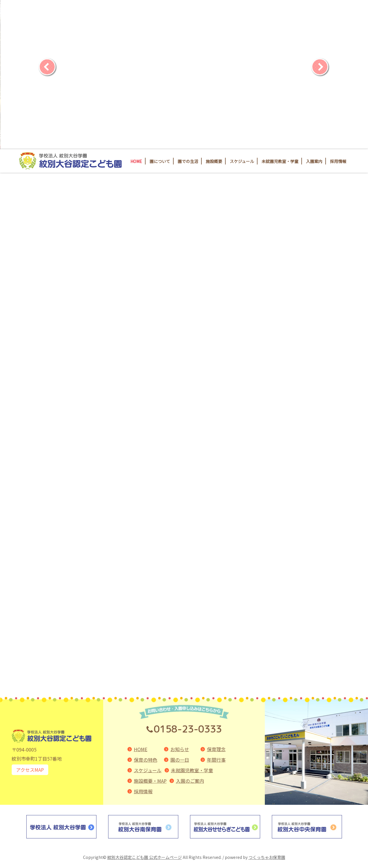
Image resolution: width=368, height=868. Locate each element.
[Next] (321, 67)
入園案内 (314, 161)
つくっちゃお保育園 (267, 857)
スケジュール (242, 161)
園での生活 (188, 161)
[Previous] (48, 67)
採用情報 (338, 161)
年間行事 (216, 760)
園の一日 (180, 760)
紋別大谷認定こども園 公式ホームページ (145, 857)
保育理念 (216, 749)
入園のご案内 (190, 781)
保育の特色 (146, 760)
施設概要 (214, 161)
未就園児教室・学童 (280, 161)
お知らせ (180, 749)
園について (160, 161)
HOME (136, 161)
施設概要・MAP (150, 781)
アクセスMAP (30, 770)
